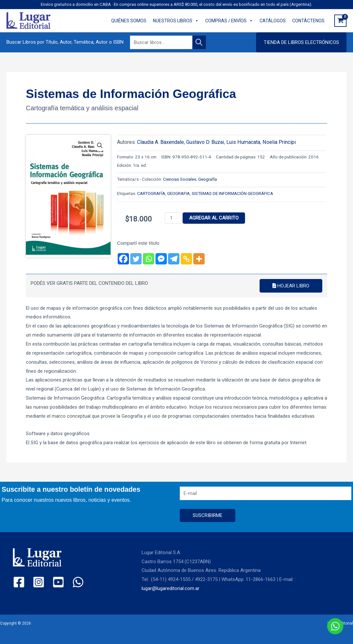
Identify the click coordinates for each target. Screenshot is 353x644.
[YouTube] (58, 582)
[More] (199, 259)
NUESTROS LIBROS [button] (176, 21)
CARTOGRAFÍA (151, 193)
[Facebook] (123, 259)
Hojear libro (291, 286)
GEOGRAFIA (178, 193)
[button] (301, 42)
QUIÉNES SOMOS (129, 21)
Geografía (208, 179)
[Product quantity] (174, 218)
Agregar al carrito (214, 218)
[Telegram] (174, 259)
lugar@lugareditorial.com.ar (171, 588)
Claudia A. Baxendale (160, 142)
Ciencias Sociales (180, 179)
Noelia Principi (279, 142)
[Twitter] (136, 259)
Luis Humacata (243, 142)
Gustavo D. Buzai (205, 142)
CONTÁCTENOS (308, 21)
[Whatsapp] (149, 259)
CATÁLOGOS (273, 21)
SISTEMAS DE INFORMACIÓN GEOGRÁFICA (232, 193)
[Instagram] (39, 582)
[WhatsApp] (78, 582)
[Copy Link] (186, 259)
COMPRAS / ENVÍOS (229, 21)
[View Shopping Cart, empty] (340, 21)
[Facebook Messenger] (161, 259)
